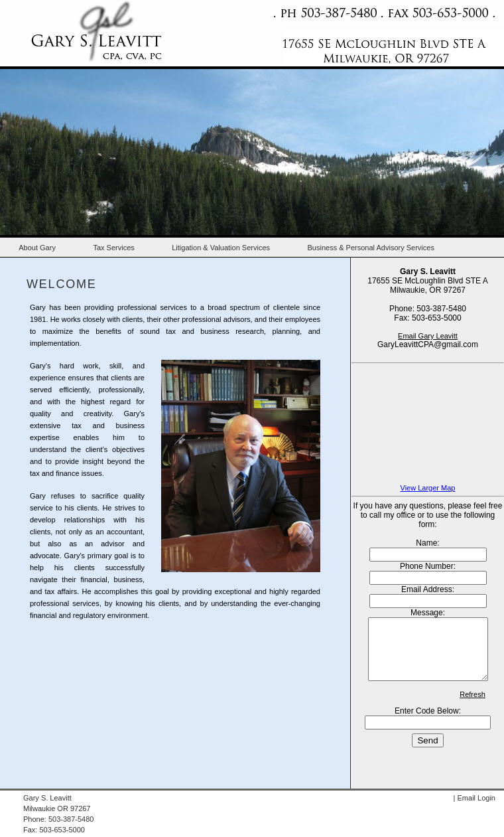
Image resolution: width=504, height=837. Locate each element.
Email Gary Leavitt (428, 336)
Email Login (476, 798)
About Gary (37, 248)
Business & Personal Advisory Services (371, 248)
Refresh (472, 706)
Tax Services (113, 248)
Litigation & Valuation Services (221, 248)
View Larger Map (428, 488)
